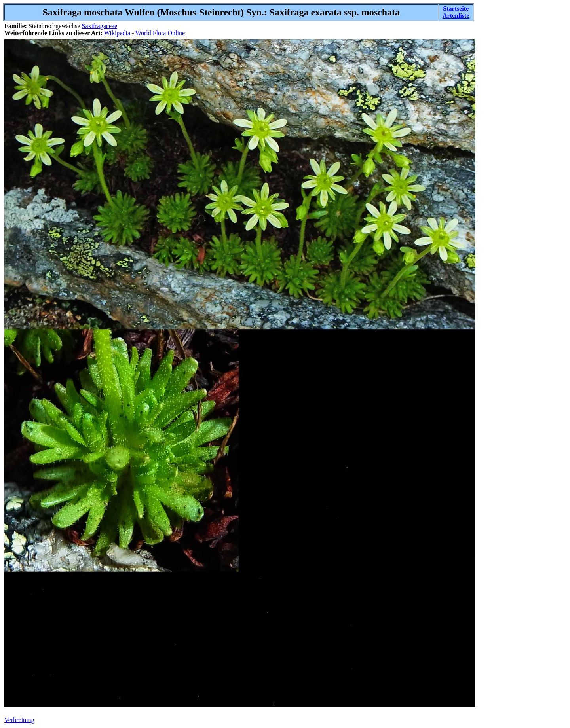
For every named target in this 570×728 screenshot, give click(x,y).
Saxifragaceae (99, 26)
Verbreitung (19, 720)
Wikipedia (117, 33)
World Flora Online (160, 33)
